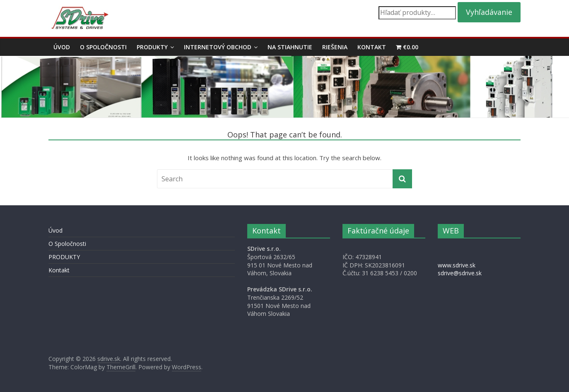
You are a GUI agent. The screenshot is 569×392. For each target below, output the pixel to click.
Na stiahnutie (290, 47)
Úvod (62, 47)
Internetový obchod (218, 47)
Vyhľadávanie (489, 12)
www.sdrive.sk (457, 265)
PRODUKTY (152, 47)
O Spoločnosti (103, 47)
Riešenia (335, 47)
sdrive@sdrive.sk (460, 273)
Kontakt (372, 47)
